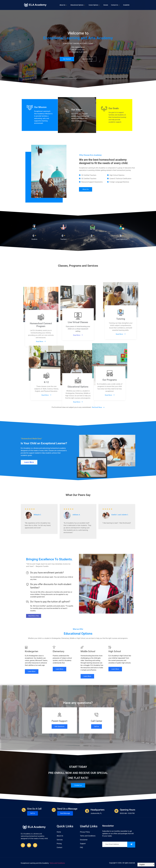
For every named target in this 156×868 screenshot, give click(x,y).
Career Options (94, 5)
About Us (63, 5)
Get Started (67, 59)
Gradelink (126, 5)
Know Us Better (88, 59)
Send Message (65, 813)
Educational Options (78, 5)
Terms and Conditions (57, 863)
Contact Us (115, 5)
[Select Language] (146, 865)
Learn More (32, 671)
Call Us (97, 726)
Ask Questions (59, 726)
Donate (106, 5)
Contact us (78, 785)
